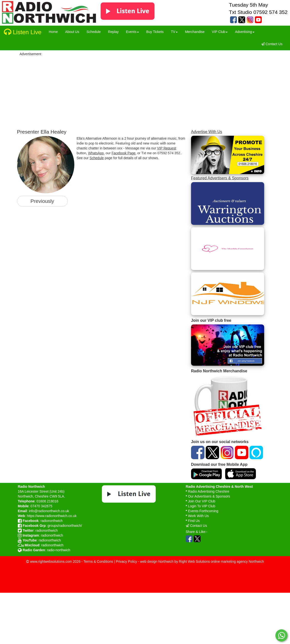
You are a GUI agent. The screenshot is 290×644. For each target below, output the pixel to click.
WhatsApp (96, 153)
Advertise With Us (207, 132)
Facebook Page (124, 153)
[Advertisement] (154, 91)
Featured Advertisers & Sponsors (220, 178)
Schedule (97, 158)
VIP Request (166, 148)
